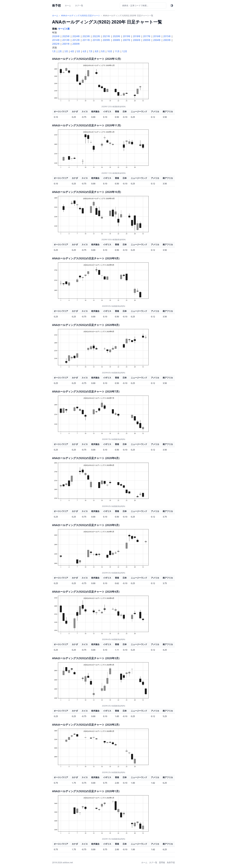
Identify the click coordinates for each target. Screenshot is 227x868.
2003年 (167, 40)
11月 (117, 51)
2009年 (106, 40)
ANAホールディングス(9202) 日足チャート (81, 15)
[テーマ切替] (172, 6)
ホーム (68, 5)
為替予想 (171, 862)
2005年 (147, 40)
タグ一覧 (79, 5)
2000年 (76, 44)
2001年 (66, 44)
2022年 (96, 36)
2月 (60, 51)
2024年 (76, 36)
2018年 (137, 36)
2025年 (66, 36)
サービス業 (64, 29)
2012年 (76, 40)
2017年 (147, 36)
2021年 (106, 36)
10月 (110, 51)
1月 (54, 51)
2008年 (117, 40)
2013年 (66, 40)
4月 (72, 51)
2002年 (56, 44)
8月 (97, 51)
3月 (66, 51)
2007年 (127, 40)
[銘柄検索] (143, 6)
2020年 (117, 36)
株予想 (56, 5)
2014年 (56, 40)
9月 (103, 51)
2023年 (86, 36)
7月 (91, 51)
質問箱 (162, 862)
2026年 (56, 36)
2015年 (167, 36)
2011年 (86, 40)
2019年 (127, 36)
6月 (84, 51)
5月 (78, 51)
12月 (125, 51)
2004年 (157, 40)
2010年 (96, 40)
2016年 (157, 36)
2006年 (137, 40)
